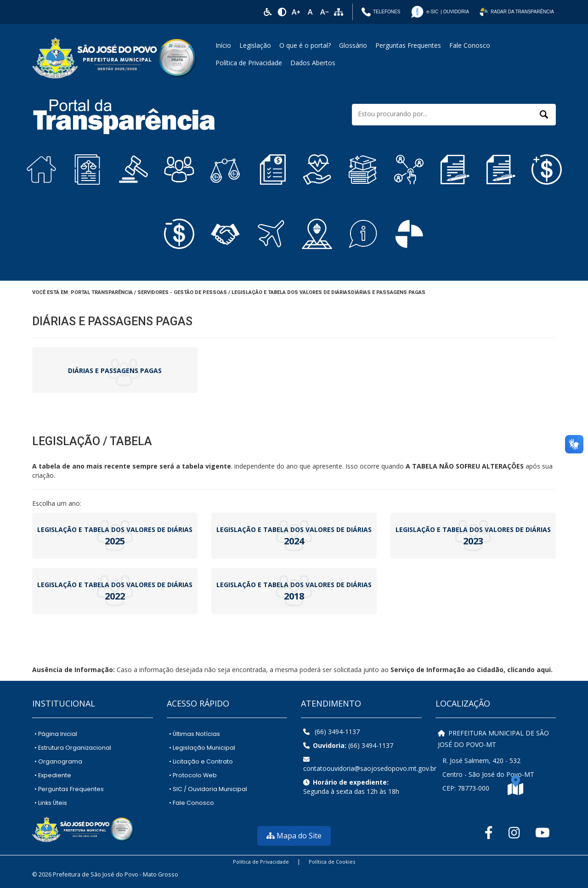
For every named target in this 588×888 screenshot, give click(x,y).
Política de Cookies (332, 862)
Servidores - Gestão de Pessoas (182, 292)
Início (223, 45)
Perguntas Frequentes (408, 45)
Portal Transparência (102, 292)
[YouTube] (542, 832)
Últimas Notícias (195, 734)
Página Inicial (56, 734)
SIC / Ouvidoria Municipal (208, 789)
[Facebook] (486, 832)
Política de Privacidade (249, 63)
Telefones (381, 12)
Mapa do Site (294, 836)
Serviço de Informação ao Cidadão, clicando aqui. (472, 670)
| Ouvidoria (439, 12)
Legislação (255, 45)
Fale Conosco (470, 45)
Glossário (353, 45)
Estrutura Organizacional (73, 748)
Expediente (53, 775)
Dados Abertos (313, 63)
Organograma (58, 761)
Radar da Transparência (517, 12)
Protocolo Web (193, 775)
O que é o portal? (305, 45)
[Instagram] (513, 832)
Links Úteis (51, 803)
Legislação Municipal (202, 748)
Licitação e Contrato (201, 761)
